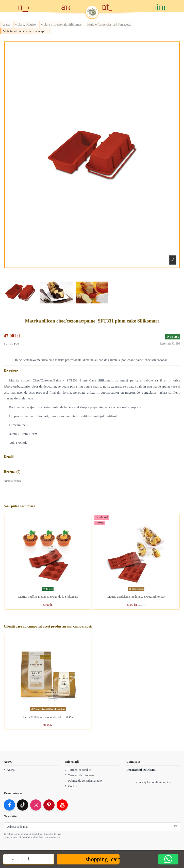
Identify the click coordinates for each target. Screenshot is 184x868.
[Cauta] (65, 6)
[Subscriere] (175, 827)
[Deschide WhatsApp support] (168, 859)
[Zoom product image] (173, 260)
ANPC (11, 770)
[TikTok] (23, 805)
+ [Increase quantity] (44, 859)
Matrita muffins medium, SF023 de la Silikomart (49, 597)
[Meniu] (24, 6)
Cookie (73, 786)
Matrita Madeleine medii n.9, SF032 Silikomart (137, 597)
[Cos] (160, 6)
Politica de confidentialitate (85, 781)
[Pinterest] (49, 805)
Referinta (166, 344)
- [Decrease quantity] (13, 859)
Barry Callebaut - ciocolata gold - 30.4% (48, 717)
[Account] (119, 7)
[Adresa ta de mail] (87, 827)
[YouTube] (62, 805)
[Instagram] (36, 805)
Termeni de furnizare (81, 775)
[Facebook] (9, 805)
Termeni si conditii (80, 770)
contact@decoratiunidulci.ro (154, 782)
